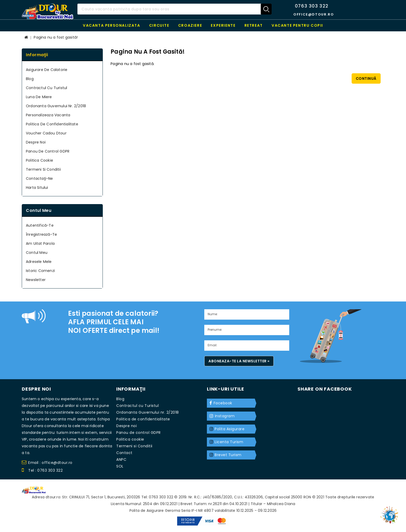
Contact (124, 453)
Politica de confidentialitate (52, 124)
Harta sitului (37, 188)
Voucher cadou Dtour (46, 133)
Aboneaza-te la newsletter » (239, 361)
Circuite (159, 25)
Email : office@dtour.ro (47, 463)
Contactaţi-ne (39, 178)
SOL (120, 466)
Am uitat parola (40, 243)
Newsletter (36, 280)
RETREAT (254, 25)
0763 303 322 (312, 6)
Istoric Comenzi (40, 271)
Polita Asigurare (230, 429)
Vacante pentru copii (297, 25)
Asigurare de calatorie (47, 70)
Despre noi (36, 142)
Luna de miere (39, 97)
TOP (390, 513)
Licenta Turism (229, 442)
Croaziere (190, 25)
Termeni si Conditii (43, 169)
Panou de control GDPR (48, 151)
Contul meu (37, 253)
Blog (30, 79)
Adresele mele (39, 262)
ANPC (121, 459)
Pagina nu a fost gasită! (56, 37)
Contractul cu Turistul (46, 88)
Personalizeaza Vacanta (48, 115)
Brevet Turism (228, 455)
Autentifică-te (40, 225)
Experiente (223, 25)
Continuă (366, 78)
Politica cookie (39, 160)
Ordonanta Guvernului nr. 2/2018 (56, 106)
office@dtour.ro (314, 14)
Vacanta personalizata (112, 25)
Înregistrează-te (41, 234)
